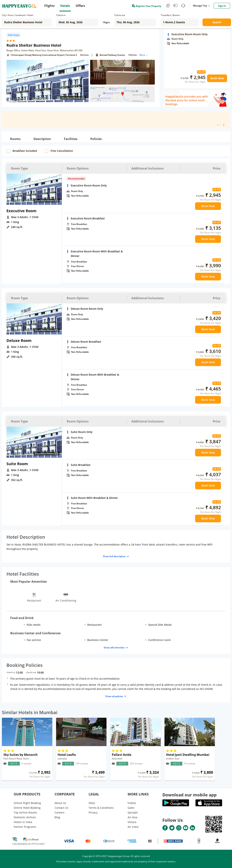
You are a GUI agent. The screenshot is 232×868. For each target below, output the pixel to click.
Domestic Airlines (25, 817)
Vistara (132, 822)
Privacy (93, 812)
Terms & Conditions (101, 808)
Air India (133, 827)
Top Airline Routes (25, 812)
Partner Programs (25, 827)
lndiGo (132, 803)
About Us (60, 803)
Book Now (217, 78)
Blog (57, 817)
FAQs (92, 803)
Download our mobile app (189, 795)
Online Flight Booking (27, 803)
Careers (60, 812)
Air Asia (132, 817)
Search (217, 22)
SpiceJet (133, 812)
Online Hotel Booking (27, 808)
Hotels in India (23, 822)
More (144, 55)
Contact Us (61, 808)
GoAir (131, 808)
